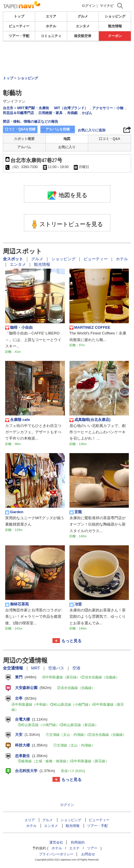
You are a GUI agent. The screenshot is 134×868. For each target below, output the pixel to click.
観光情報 (115, 26)
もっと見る (71, 641)
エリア (51, 16)
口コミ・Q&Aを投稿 (20, 129)
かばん (87, 113)
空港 (76, 668)
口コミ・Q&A (110, 139)
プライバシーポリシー (56, 854)
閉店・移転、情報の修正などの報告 (31, 122)
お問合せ (88, 854)
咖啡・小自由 (19, 328)
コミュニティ (51, 36)
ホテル (51, 26)
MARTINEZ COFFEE (90, 328)
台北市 (8, 108)
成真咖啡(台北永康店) (90, 420)
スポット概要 (24, 139)
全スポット (14, 259)
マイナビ (107, 6)
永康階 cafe (18, 420)
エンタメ (83, 26)
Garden (14, 512)
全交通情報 (14, 668)
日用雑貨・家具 (50, 113)
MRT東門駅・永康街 (33, 108)
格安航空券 (83, 36)
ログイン (88, 6)
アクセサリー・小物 (108, 108)
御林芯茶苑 (17, 604)
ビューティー (19, 26)
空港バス (57, 668)
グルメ (83, 16)
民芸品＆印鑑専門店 (18, 113)
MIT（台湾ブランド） (71, 108)
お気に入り (67, 147)
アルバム (24, 147)
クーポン (115, 36)
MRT (36, 668)
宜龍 (76, 512)
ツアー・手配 (19, 36)
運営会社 (56, 842)
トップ (19, 16)
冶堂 (76, 604)
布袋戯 (72, 113)
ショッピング (115, 16)
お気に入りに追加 (92, 130)
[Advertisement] (67, 59)
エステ (74, 848)
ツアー (92, 848)
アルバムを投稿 (58, 129)
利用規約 (78, 842)
